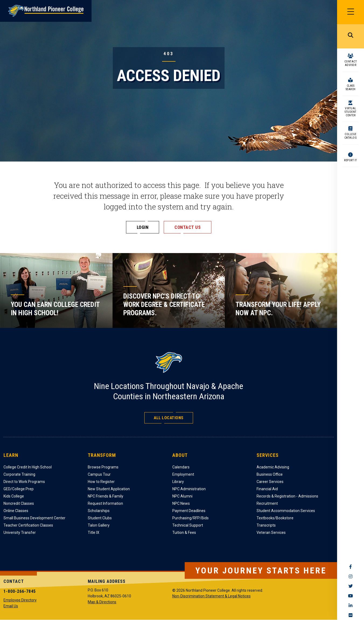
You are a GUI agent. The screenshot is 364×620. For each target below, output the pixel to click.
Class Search (351, 87)
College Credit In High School (28, 467)
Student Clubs (100, 518)
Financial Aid (267, 489)
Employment (183, 474)
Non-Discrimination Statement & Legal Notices (211, 596)
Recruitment (267, 503)
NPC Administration (189, 489)
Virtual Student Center (351, 112)
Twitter (351, 586)
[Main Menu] (351, 12)
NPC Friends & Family (106, 496)
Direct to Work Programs (24, 482)
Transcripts (266, 525)
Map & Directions (102, 602)
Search (351, 36)
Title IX (94, 533)
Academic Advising (273, 467)
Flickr (351, 615)
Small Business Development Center (34, 518)
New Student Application (109, 489)
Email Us (11, 606)
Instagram (351, 576)
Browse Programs (103, 467)
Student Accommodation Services (286, 511)
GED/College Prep (19, 489)
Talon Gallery (99, 525)
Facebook (351, 567)
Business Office (270, 474)
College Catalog (351, 136)
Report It (351, 160)
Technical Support (188, 525)
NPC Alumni (182, 496)
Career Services (270, 482)
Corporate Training (19, 474)
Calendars (181, 467)
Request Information (105, 503)
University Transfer (20, 533)
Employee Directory (20, 600)
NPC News (181, 503)
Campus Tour (99, 474)
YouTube (351, 596)
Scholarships (99, 511)
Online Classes (16, 511)
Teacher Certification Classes (28, 525)
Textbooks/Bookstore (275, 518)
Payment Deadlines (189, 511)
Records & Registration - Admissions (287, 496)
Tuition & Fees (184, 533)
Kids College (14, 496)
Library (178, 482)
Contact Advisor (351, 63)
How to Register (101, 482)
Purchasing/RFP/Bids (190, 518)
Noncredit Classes (19, 503)
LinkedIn (351, 605)
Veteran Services (271, 533)
